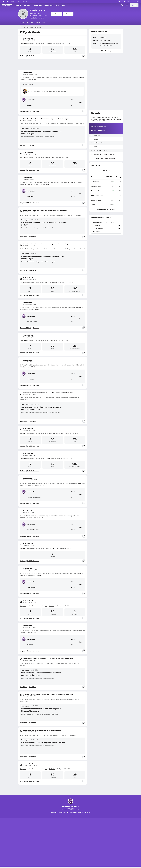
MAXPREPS (5, 1)
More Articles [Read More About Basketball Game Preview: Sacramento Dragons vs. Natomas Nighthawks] (33, 723)
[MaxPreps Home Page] (21, 27)
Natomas (52, 606)
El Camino (52, 158)
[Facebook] (137, 1)
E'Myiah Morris (38, 10)
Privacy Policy (59, 843)
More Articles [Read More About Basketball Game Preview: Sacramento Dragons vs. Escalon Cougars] (33, 145)
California (96, 139)
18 (72, 379)
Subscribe (49, 843)
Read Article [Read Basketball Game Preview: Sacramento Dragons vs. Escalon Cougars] (23, 145)
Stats (32, 23)
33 (72, 322)
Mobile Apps (40, 843)
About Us (31, 843)
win (46, 283)
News (44, 23)
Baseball (27, 5)
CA (25, 27)
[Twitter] (133, 1)
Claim (56, 14)
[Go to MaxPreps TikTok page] (58, 835)
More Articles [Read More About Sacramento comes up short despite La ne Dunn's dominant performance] (33, 421)
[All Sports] (69, 5)
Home (23, 23)
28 (72, 524)
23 (72, 645)
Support (109, 843)
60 (72, 374)
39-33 (37, 310)
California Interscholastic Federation (104, 154)
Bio (27, 23)
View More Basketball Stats (106, 209)
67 (72, 587)
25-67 (40, 575)
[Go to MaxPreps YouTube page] (64, 835)
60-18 (34, 367)
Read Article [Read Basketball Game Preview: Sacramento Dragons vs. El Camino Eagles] (23, 270)
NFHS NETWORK (22, 1)
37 (72, 100)
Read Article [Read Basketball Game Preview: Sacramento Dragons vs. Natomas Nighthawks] (23, 723)
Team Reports (25, 128)
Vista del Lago (54, 548)
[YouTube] (124, 1)
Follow (68, 14)
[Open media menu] (127, 5)
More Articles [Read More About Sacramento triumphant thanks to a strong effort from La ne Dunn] (33, 237)
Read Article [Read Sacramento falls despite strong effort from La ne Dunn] (23, 757)
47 (72, 497)
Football (18, 5)
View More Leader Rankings (106, 159)
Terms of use (70, 843)
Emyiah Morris (39, 27)
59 (72, 105)
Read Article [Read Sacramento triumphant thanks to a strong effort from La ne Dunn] (23, 237)
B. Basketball (37, 5)
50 (72, 639)
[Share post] (84, 56)
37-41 (48, 184)
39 (72, 316)
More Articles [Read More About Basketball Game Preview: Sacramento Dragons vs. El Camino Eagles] (33, 270)
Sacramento (30, 27)
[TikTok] (120, 1)
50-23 (34, 633)
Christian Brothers (55, 458)
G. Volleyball (60, 5)
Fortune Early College (55, 433)
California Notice (82, 843)
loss (46, 43)
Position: (105, 170)
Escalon (52, 43)
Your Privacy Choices (97, 843)
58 (72, 530)
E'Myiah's (23, 43)
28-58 (42, 518)
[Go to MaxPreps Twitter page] (77, 835)
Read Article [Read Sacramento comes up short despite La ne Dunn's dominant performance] (23, 421)
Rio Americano (53, 283)
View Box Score (97, 231)
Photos (38, 23)
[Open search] (122, 5)
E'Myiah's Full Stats (33, 56)
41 (72, 196)
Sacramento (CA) (35, 13)
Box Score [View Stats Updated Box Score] (23, 56)
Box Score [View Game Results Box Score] (36, 111)
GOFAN (13, 1)
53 (72, 492)
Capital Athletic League (100, 150)
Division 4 (96, 147)
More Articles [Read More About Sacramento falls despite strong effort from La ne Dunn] (33, 757)
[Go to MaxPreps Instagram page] (70, 835)
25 (72, 582)
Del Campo (52, 340)
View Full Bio (106, 51)
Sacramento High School (71, 803)
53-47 (41, 485)
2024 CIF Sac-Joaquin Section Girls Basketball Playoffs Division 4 (44, 91)
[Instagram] (129, 1)
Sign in (134, 5)
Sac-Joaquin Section (99, 143)
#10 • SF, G (37, 18)
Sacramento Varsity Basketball (109, 44)
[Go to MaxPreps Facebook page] (83, 835)
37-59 (34, 80)
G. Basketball (49, 5)
